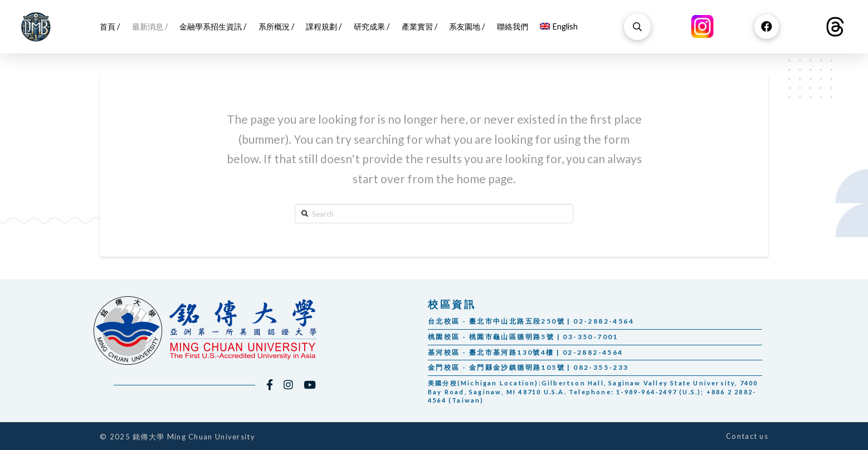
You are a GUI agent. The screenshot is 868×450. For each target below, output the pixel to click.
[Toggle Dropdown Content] (637, 27)
